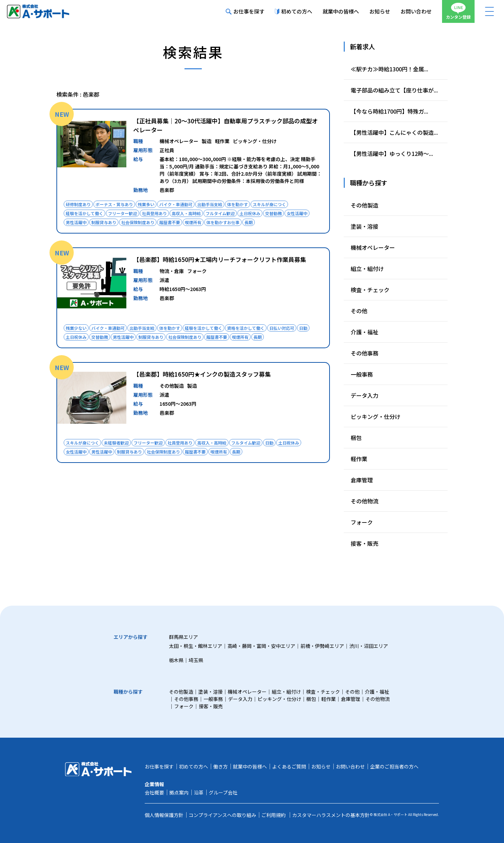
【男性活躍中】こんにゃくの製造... (394, 132)
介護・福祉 (364, 332)
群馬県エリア (183, 637)
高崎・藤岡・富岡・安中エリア (261, 646)
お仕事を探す (245, 11)
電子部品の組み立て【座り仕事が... (394, 90)
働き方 (220, 766)
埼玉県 (196, 660)
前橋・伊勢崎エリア (322, 646)
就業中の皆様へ (341, 11)
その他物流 (364, 501)
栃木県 (176, 660)
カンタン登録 (458, 11)
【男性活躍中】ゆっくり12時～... (392, 153)
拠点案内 (179, 792)
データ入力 (364, 395)
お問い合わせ (416, 11)
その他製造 (364, 205)
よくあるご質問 (289, 766)
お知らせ (380, 11)
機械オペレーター (373, 247)
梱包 (356, 438)
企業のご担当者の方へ (394, 766)
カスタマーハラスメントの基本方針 (331, 815)
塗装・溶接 (364, 226)
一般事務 (362, 374)
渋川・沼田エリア (369, 646)
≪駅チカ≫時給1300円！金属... (389, 69)
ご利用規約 (273, 815)
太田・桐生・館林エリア (196, 646)
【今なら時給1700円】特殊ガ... (389, 111)
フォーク (362, 522)
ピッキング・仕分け (376, 416)
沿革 (199, 792)
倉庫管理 (362, 480)
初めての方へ (294, 11)
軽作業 (359, 459)
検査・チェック (370, 290)
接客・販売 (364, 543)
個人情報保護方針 (164, 815)
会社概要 (154, 792)
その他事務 (364, 353)
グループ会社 (223, 792)
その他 (359, 311)
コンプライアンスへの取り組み (222, 815)
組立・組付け (367, 269)
